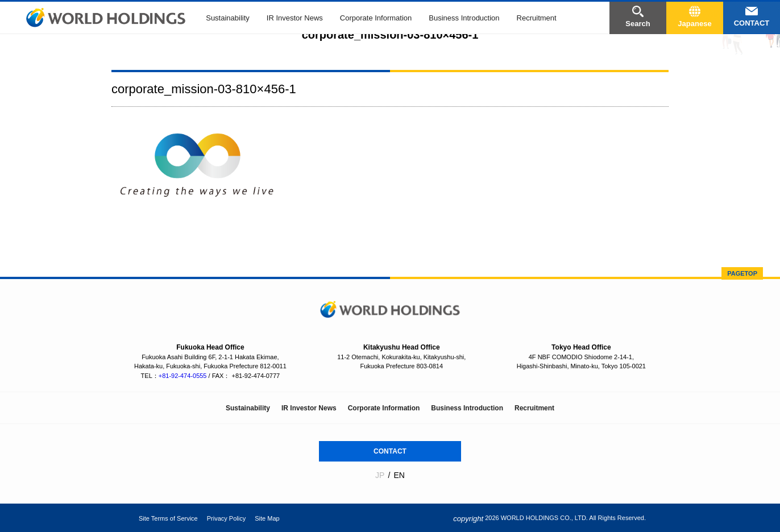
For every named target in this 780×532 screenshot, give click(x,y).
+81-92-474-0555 (183, 376)
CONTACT (390, 451)
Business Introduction (464, 18)
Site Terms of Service (168, 518)
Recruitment (537, 18)
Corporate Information (376, 18)
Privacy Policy (226, 518)
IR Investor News (295, 18)
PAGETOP (742, 273)
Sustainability (228, 18)
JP (380, 475)
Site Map (267, 518)
